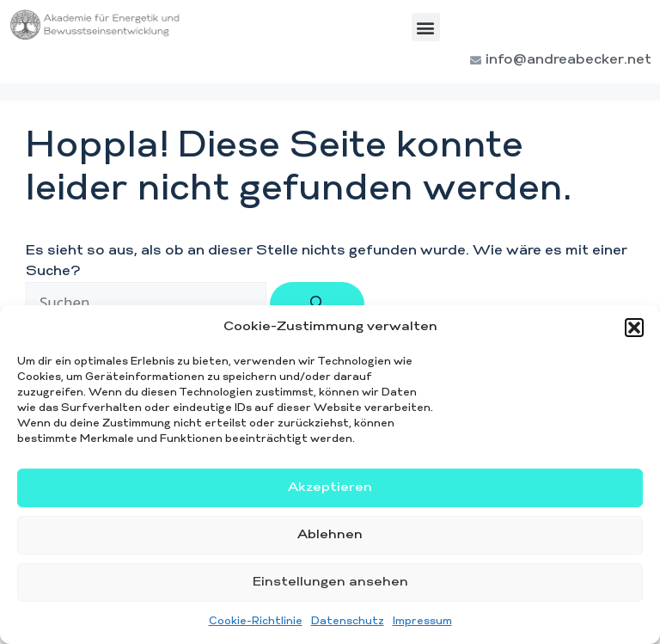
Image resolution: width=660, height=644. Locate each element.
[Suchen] (317, 304)
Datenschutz (348, 622)
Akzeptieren (330, 488)
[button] (634, 328)
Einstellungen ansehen (330, 583)
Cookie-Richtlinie (256, 622)
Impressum (422, 622)
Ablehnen (330, 535)
